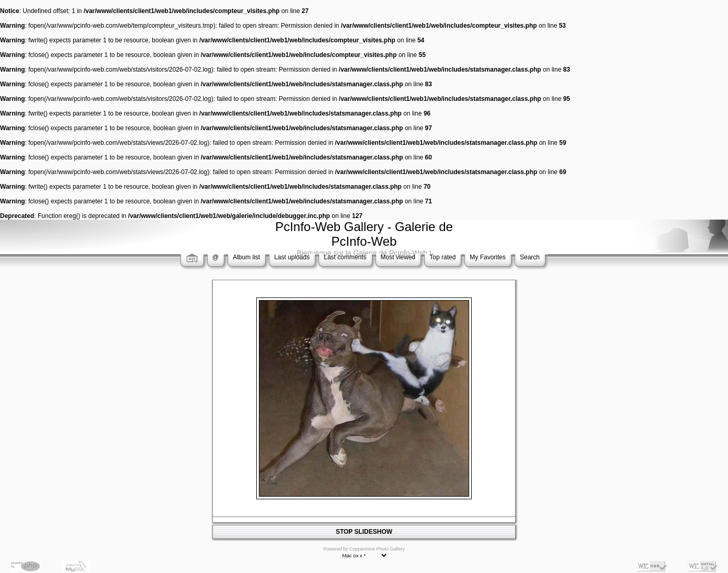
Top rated (442, 257)
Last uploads (292, 257)
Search (530, 257)
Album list (246, 257)
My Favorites (488, 257)
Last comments (345, 257)
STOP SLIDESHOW (364, 532)
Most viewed (398, 257)
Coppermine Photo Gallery (377, 549)
